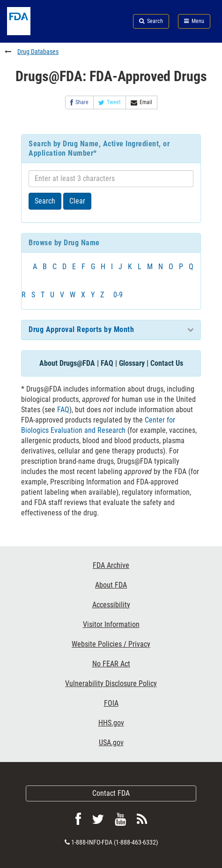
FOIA (111, 703)
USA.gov (111, 743)
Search (45, 201)
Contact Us (167, 363)
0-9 (118, 295)
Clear (77, 201)
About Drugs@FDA (67, 363)
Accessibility (111, 605)
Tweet (110, 102)
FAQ (107, 363)
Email (141, 102)
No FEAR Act (111, 664)
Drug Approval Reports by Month (81, 329)
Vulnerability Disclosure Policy (111, 683)
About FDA (111, 585)
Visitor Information (111, 624)
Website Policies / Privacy (111, 644)
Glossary (132, 363)
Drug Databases (38, 52)
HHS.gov (111, 723)
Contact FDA (111, 793)
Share (79, 102)
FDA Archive (111, 565)
